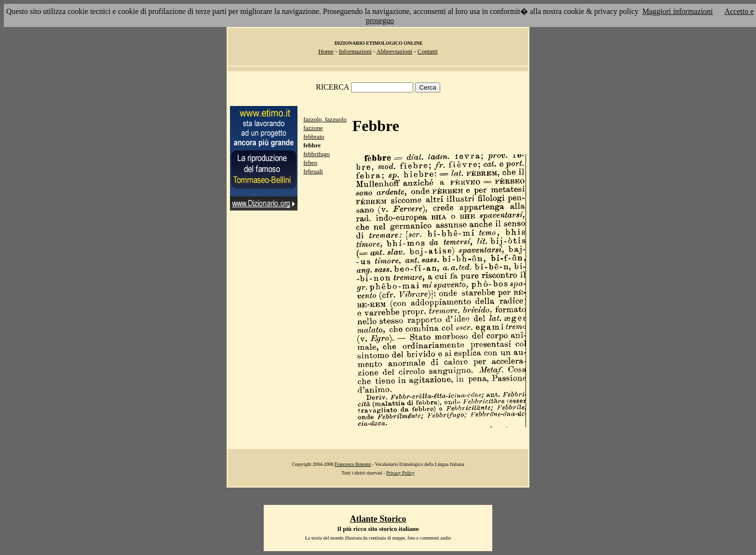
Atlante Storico (378, 519)
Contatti (428, 51)
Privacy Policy (400, 473)
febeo (310, 163)
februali (313, 171)
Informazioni (355, 51)
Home (326, 51)
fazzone (313, 128)
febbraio (314, 137)
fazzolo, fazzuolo (325, 119)
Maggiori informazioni (677, 11)
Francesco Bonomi (353, 464)
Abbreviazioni (394, 51)
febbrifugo (317, 154)
